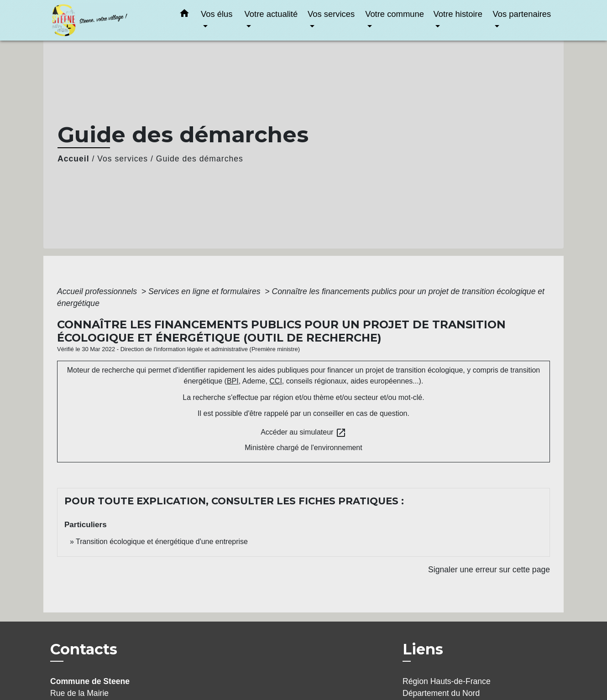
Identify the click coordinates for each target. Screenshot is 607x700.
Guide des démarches (200, 159)
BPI (233, 381)
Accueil (73, 159)
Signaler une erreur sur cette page (489, 570)
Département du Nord (441, 693)
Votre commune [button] (395, 14)
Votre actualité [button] (271, 14)
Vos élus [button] (217, 14)
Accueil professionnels (98, 291)
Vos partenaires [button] (522, 14)
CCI (276, 381)
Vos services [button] (331, 14)
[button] (184, 15)
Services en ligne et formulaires (205, 291)
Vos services (123, 159)
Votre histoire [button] (458, 14)
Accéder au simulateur (303, 433)
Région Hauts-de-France (447, 681)
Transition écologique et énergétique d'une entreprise (162, 542)
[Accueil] (107, 20)
